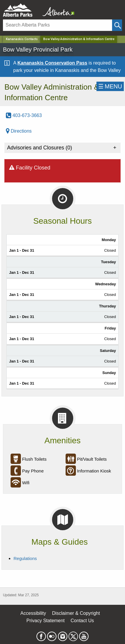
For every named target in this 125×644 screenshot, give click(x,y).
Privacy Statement (46, 621)
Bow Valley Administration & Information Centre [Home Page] (79, 39)
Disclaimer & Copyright (76, 613)
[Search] (57, 25)
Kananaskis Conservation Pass (52, 63)
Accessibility (33, 613)
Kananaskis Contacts (22, 39)
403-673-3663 (24, 115)
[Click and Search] (117, 25)
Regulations (25, 558)
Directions (19, 131)
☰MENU (110, 86)
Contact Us (82, 621)
